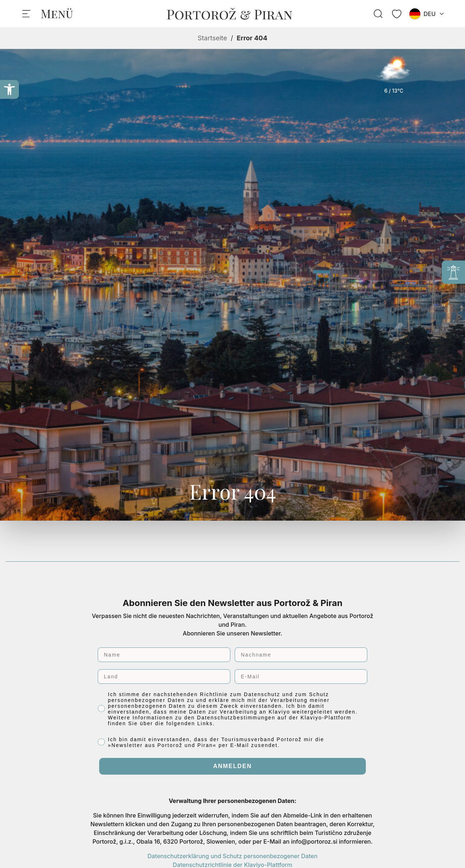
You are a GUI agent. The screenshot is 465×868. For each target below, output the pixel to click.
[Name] (164, 655)
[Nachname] (301, 655)
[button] (9, 89)
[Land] (164, 677)
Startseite (212, 38)
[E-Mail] (301, 677)
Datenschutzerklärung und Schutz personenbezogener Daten (232, 856)
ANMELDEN (233, 766)
